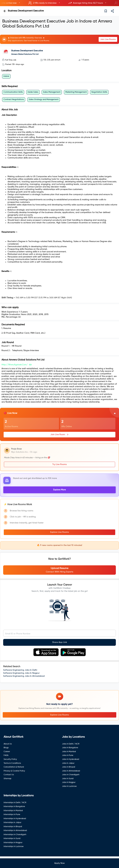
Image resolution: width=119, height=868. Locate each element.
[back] (5, 11)
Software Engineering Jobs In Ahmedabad (24, 676)
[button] (59, 3)
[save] (106, 11)
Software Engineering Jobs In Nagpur (21, 673)
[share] (112, 11)
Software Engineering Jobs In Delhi (20, 670)
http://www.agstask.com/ (15, 365)
